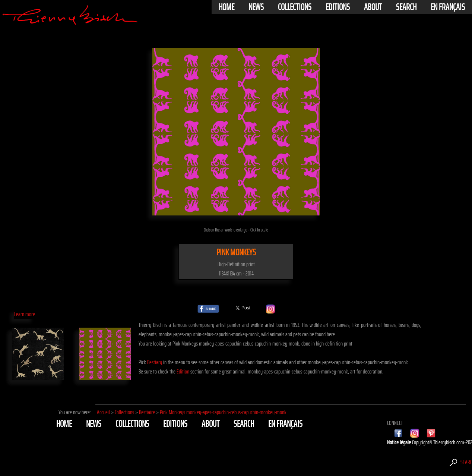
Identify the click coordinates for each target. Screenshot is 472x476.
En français (448, 7)
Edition (183, 371)
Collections (295, 7)
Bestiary (155, 362)
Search (406, 7)
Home (227, 7)
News (256, 7)
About (373, 7)
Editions (338, 7)
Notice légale (400, 442)
